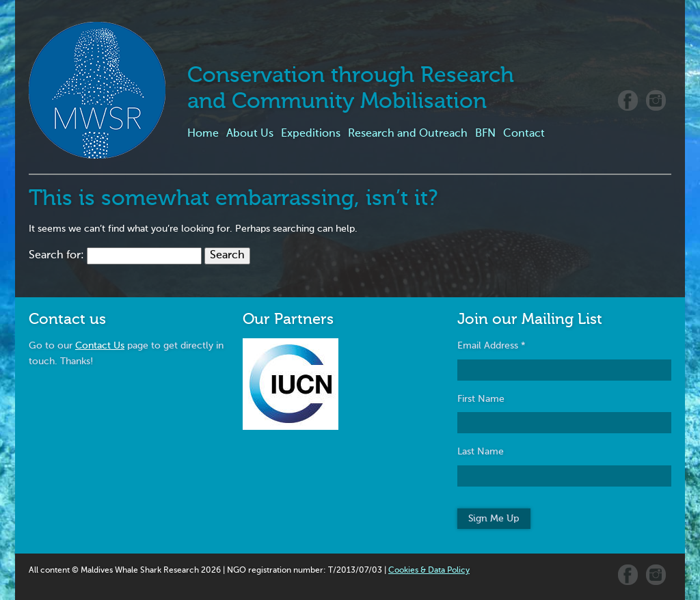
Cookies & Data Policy (429, 571)
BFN (485, 134)
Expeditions (311, 134)
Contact (524, 134)
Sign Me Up (494, 519)
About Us (250, 134)
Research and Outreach (408, 134)
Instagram (656, 100)
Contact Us (100, 346)
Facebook (628, 100)
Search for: (56, 256)
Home (203, 134)
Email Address (492, 346)
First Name (481, 399)
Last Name (481, 452)
